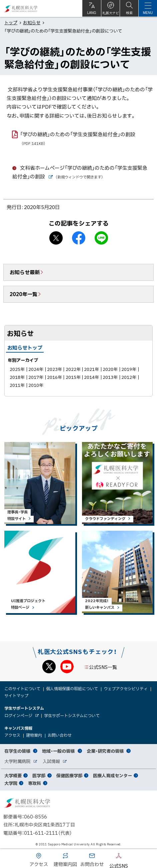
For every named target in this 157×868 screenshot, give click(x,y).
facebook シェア (79, 238)
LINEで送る (101, 238)
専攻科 (34, 783)
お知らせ (32, 22)
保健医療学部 (69, 775)
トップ (11, 22)
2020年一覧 (23, 294)
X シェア (56, 238)
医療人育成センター (112, 775)
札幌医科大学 (21, 8)
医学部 (39, 775)
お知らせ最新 (25, 272)
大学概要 (13, 775)
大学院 (11, 783)
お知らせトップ (25, 348)
